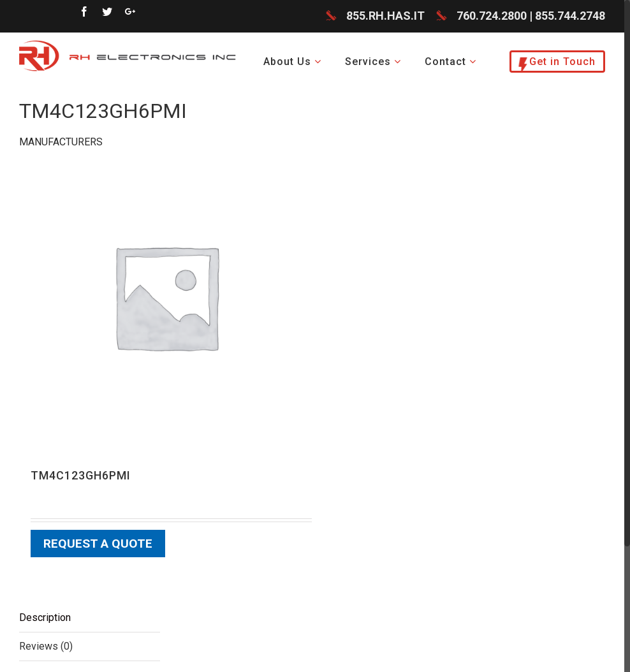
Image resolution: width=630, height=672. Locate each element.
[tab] (90, 618)
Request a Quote (98, 544)
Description (45, 617)
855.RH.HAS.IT (385, 16)
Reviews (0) (46, 646)
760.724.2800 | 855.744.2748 (531, 16)
